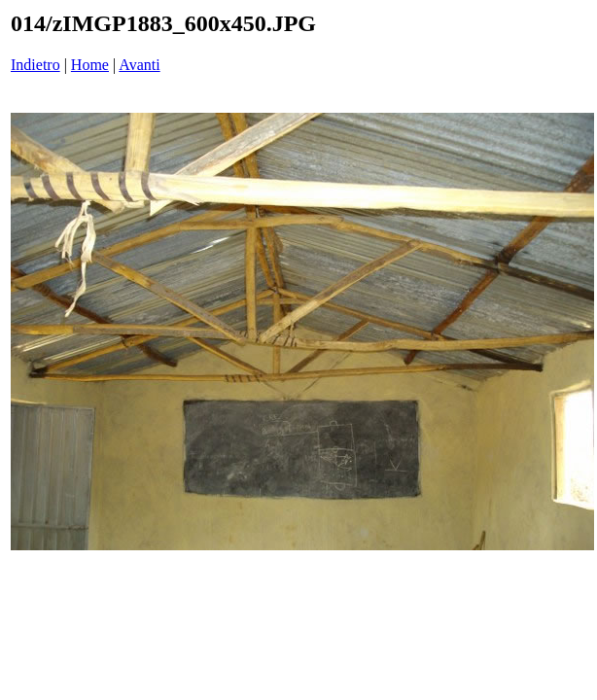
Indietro (35, 65)
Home (90, 65)
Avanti (139, 65)
